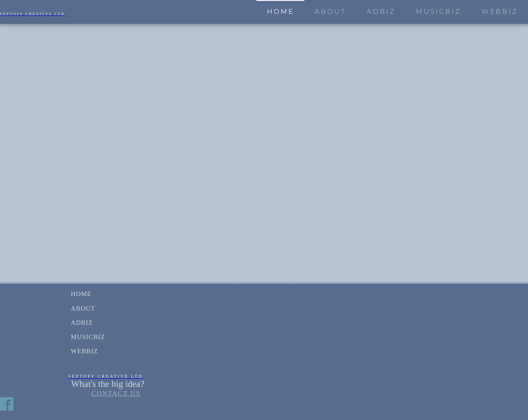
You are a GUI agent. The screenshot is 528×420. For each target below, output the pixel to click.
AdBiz (381, 11)
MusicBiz (438, 11)
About (330, 11)
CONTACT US (116, 393)
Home (280, 11)
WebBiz (500, 11)
